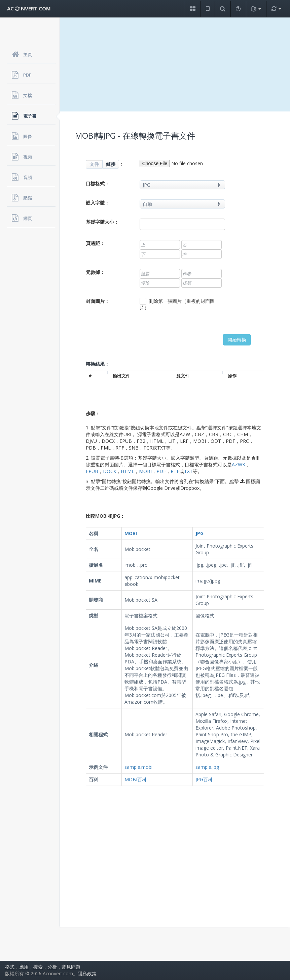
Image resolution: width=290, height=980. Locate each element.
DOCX (110, 471)
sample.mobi (138, 767)
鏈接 (111, 164)
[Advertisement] (175, 64)
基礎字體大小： (102, 222)
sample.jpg (207, 767)
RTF (175, 471)
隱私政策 (87, 973)
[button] (193, 9)
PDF (161, 471)
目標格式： (98, 183)
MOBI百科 (136, 779)
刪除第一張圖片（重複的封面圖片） (177, 304)
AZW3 (238, 464)
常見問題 (71, 967)
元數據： (95, 272)
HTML (128, 471)
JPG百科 (204, 779)
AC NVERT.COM (29, 8)
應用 (24, 967)
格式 (10, 967)
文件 (94, 164)
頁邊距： (95, 243)
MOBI (145, 471)
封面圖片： (98, 301)
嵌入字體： (98, 203)
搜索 (38, 967)
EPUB (92, 471)
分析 (52, 967)
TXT (188, 471)
